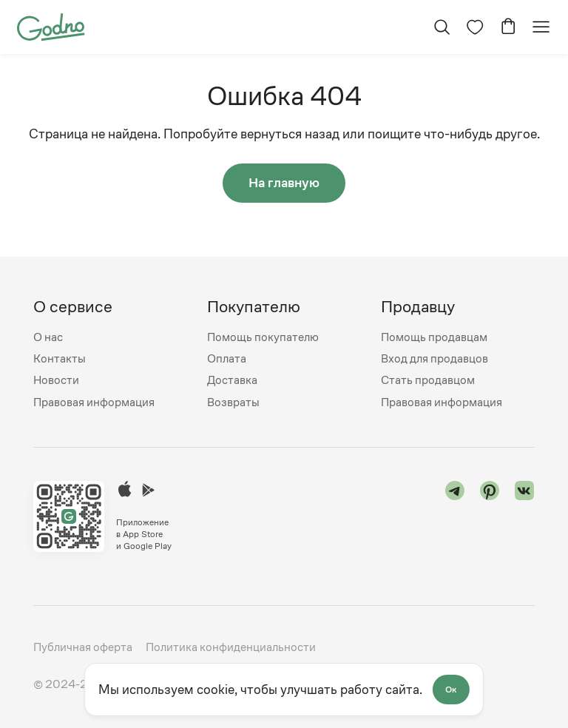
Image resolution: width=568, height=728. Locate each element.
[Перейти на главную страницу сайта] (51, 26)
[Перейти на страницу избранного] (474, 27)
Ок (452, 690)
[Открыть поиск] (441, 27)
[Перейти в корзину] (508, 27)
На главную (284, 183)
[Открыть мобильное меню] (541, 27)
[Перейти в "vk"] (525, 516)
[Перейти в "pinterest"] (490, 516)
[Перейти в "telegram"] (455, 516)
